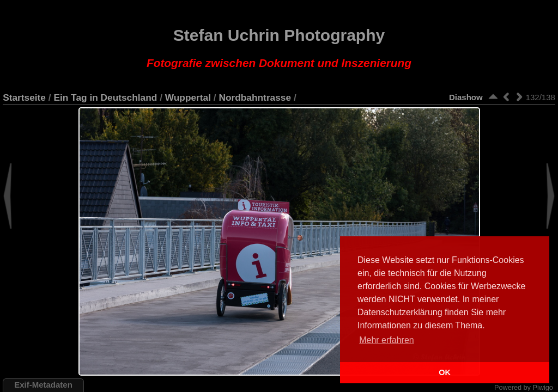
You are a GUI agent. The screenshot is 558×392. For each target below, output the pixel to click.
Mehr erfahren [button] (387, 340)
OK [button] (445, 372)
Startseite (24, 97)
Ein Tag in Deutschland (105, 97)
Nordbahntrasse (255, 97)
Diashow (466, 97)
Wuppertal (188, 97)
